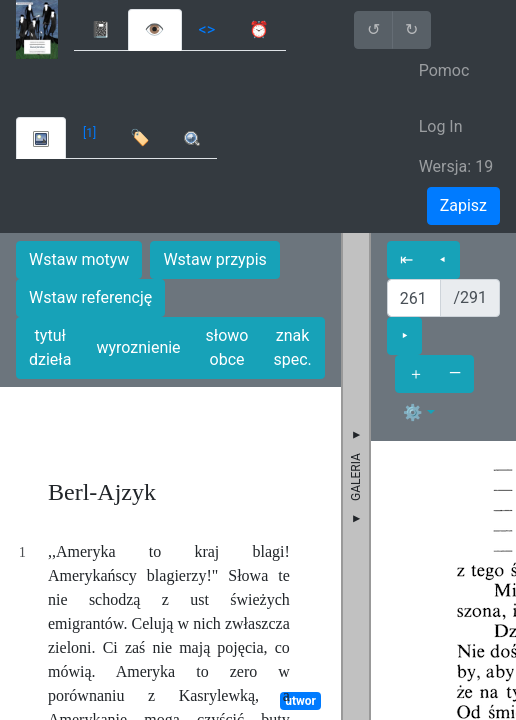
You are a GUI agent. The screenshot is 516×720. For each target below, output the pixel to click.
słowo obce (227, 347)
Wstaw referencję (90, 297)
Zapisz (463, 205)
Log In (441, 126)
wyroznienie (138, 347)
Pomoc (444, 70)
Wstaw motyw (79, 259)
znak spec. (292, 347)
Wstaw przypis (214, 259)
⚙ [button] (413, 412)
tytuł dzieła (50, 347)
